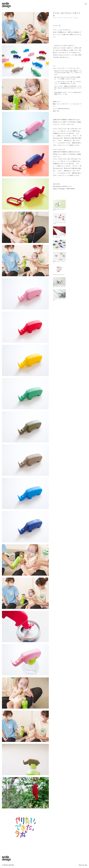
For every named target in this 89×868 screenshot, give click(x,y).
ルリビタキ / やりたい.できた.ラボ (59, 299)
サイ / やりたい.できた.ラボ (59, 249)
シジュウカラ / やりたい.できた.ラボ (59, 223)
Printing (65, 18)
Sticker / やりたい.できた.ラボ (59, 262)
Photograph (76, 18)
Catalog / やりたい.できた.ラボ (59, 210)
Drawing (70, 18)
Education (60, 18)
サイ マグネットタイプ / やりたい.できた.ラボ (59, 237)
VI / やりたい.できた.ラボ (58, 274)
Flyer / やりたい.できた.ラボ (59, 287)
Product (55, 18)
